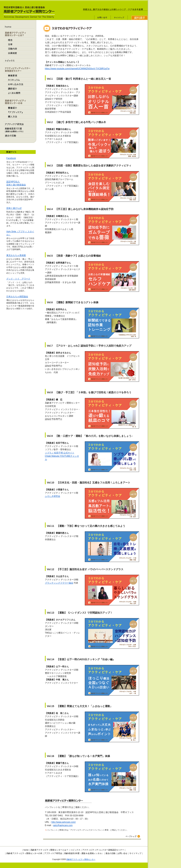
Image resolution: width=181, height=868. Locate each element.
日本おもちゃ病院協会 (17, 297)
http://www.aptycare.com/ (64, 822)
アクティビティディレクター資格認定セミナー (103, 850)
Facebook (11, 158)
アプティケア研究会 (53, 853)
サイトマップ (135, 853)
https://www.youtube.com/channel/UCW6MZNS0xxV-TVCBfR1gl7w (77, 69)
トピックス (75, 850)
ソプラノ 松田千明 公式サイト (60, 453)
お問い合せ (122, 853)
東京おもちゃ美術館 (16, 255)
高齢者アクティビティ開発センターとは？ (49, 850)
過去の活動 (110, 853)
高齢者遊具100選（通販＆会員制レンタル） (84, 853)
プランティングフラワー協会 (59, 583)
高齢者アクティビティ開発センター (81, 859)
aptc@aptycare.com (63, 825)
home (26, 850)
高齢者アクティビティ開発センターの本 (24, 853)
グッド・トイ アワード (18, 279)
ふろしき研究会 (53, 496)
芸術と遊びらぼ (14, 208)
